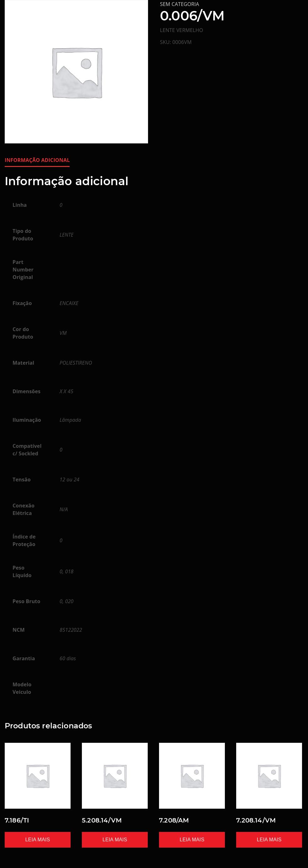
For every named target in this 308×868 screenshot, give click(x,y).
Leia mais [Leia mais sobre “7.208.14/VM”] (269, 840)
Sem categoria (180, 4)
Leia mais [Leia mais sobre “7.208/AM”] (192, 840)
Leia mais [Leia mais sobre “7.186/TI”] (38, 840)
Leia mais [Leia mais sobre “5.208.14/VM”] (115, 840)
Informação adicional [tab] (37, 160)
